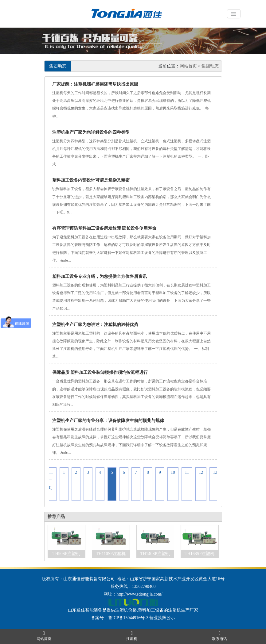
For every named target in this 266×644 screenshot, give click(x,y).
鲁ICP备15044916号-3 (128, 618)
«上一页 (50, 480)
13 (215, 472)
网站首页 (188, 66)
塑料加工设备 (151, 610)
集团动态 (210, 66)
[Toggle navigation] (234, 14)
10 (173, 472)
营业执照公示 (162, 618)
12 (201, 472)
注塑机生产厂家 (183, 610)
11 (187, 472)
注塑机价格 (126, 610)
